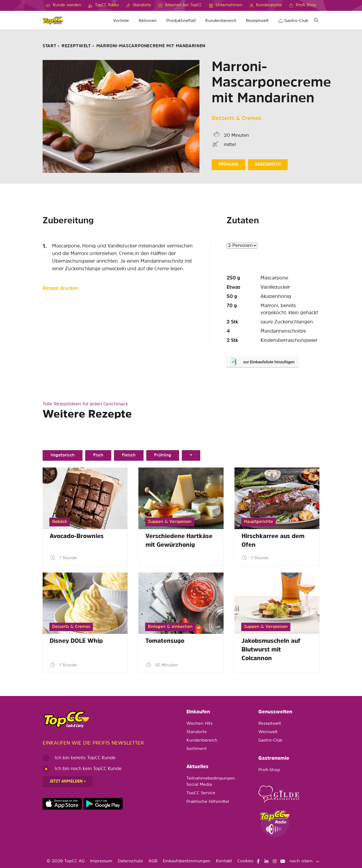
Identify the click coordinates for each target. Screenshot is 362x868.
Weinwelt (268, 732)
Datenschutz (130, 861)
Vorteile (121, 21)
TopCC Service (201, 793)
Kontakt (224, 861)
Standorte (197, 732)
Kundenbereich (221, 21)
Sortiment (197, 749)
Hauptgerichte (258, 522)
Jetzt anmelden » (68, 782)
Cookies (245, 861)
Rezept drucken (61, 289)
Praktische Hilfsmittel (208, 802)
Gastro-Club (293, 21)
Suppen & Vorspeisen (170, 522)
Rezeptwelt (257, 21)
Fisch (98, 455)
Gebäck (60, 522)
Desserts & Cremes (236, 119)
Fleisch (129, 455)
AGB (153, 861)
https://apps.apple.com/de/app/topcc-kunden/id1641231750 (62, 804)
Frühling (163, 455)
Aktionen (148, 21)
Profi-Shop (269, 770)
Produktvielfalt (181, 21)
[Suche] (316, 21)
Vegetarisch (63, 455)
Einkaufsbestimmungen (187, 861)
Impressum (101, 861)
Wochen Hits (199, 724)
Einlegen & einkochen (170, 627)
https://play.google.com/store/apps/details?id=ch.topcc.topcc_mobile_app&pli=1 (103, 804)
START (49, 46)
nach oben (304, 861)
